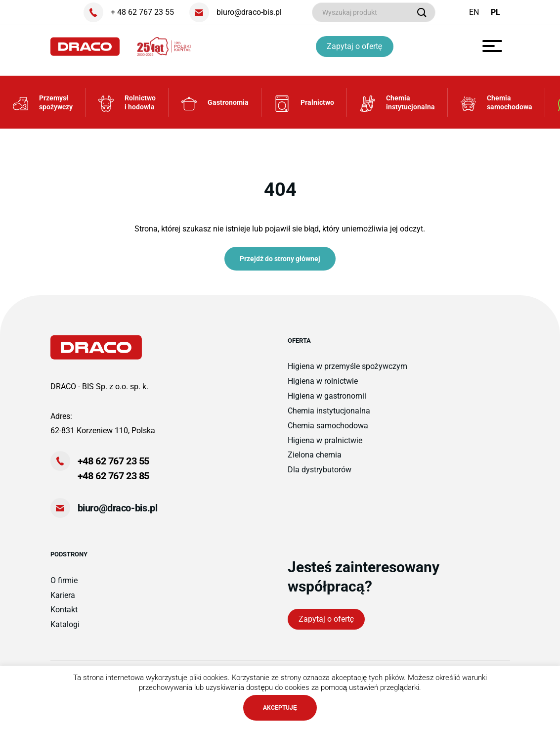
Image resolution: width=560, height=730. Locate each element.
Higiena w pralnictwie (325, 443)
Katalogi (65, 628)
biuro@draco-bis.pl (118, 511)
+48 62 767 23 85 (114, 479)
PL (495, 12)
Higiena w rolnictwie (323, 385)
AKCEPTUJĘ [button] (280, 708)
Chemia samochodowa (328, 429)
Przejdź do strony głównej (280, 262)
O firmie (64, 583)
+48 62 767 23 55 (114, 464)
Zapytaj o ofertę (355, 46)
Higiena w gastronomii (327, 399)
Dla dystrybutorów (320, 473)
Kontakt (64, 613)
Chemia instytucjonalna (329, 414)
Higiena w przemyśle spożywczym (347, 370)
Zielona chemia (315, 458)
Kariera (63, 598)
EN (474, 12)
